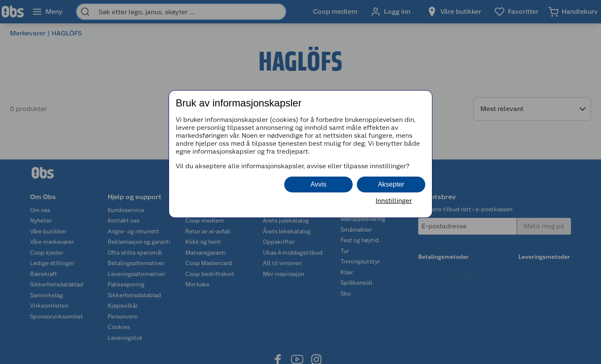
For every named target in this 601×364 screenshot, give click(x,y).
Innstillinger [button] (394, 201)
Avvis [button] (318, 184)
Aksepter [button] (391, 184)
